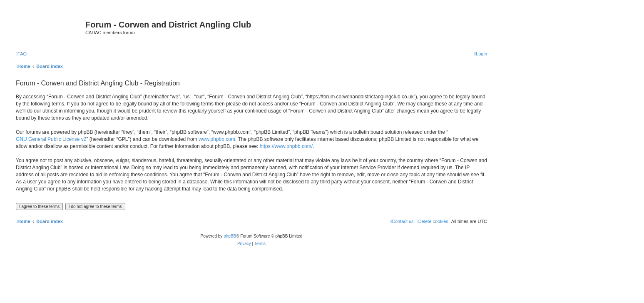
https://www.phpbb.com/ (286, 146)
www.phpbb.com (217, 139)
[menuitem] (21, 54)
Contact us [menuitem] (402, 221)
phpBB (230, 236)
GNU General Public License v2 (51, 139)
